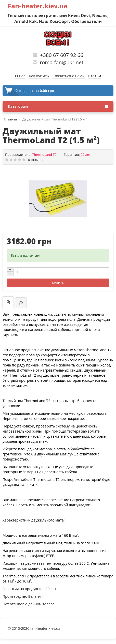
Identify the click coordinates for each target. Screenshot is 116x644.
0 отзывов (36, 160)
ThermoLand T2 (44, 155)
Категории (58, 106)
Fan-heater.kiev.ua (38, 6)
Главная (10, 119)
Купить (58, 283)
